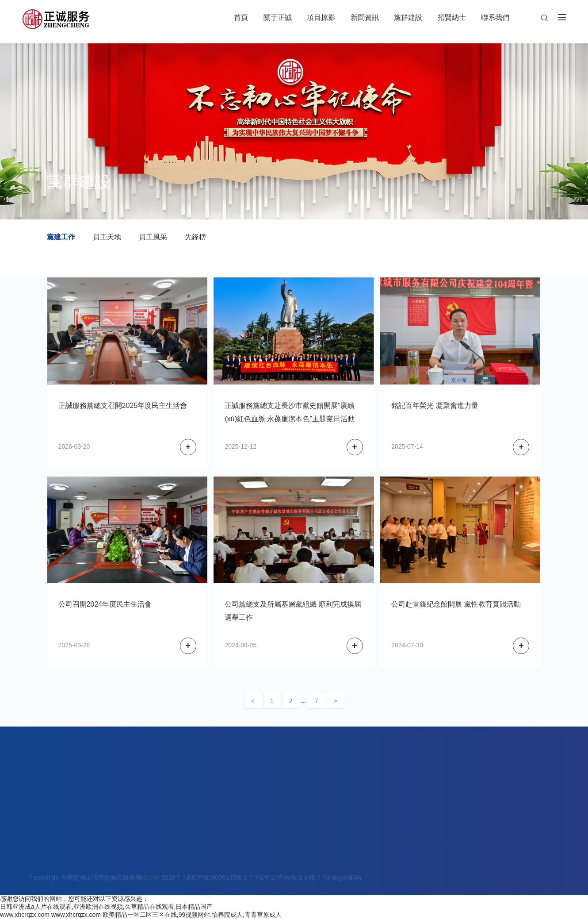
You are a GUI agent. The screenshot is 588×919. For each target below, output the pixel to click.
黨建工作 (61, 237)
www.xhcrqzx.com (25, 915)
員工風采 (153, 237)
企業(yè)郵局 (343, 879)
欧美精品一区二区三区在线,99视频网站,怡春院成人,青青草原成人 (192, 915)
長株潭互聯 (300, 879)
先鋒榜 (195, 237)
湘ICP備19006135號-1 (217, 879)
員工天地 (107, 237)
